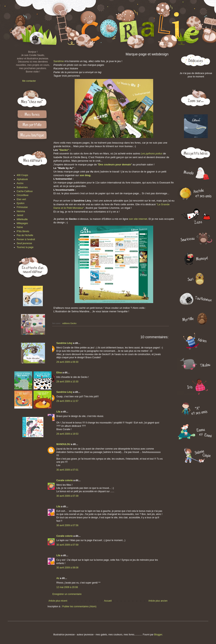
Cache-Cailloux (25, 191)
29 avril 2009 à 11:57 (67, 401)
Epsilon (21, 203)
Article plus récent (58, 601)
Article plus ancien (158, 601)
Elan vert (21, 199)
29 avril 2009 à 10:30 (67, 382)
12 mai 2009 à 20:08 (67, 587)
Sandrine (59, 61)
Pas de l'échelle (25, 235)
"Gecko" (64, 150)
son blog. (85, 175)
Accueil (108, 601)
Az (58, 578)
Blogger (158, 635)
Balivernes (22, 187)
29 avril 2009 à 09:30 (67, 362)
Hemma (21, 211)
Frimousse (22, 207)
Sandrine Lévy (64, 343)
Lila (58, 412)
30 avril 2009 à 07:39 (67, 496)
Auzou (20, 183)
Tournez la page (25, 247)
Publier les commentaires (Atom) (79, 606)
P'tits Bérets (23, 231)
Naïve (20, 227)
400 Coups (22, 175)
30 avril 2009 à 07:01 (67, 470)
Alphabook (22, 179)
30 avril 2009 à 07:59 (67, 545)
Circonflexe (23, 195)
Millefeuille (22, 219)
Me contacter (29, 81)
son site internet (138, 219)
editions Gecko (69, 323)
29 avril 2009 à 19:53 (67, 434)
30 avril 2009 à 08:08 (67, 568)
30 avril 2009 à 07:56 (67, 525)
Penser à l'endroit (26, 239)
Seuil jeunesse (24, 243)
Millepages (22, 223)
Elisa (59, 373)
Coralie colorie (65, 480)
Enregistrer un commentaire (67, 594)
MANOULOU (63, 444)
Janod (20, 215)
